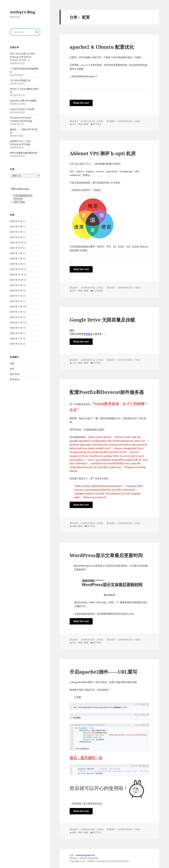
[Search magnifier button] (37, 32)
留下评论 (97, 124)
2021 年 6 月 (16, 248)
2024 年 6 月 (16, 221)
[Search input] (24, 32)
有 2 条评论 (98, 291)
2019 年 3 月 (16, 312)
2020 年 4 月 (16, 264)
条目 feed (15, 374)
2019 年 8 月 (16, 290)
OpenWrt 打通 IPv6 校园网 (23, 101)
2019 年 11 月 (17, 274)
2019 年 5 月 (16, 306)
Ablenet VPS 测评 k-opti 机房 (103, 153)
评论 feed (15, 379)
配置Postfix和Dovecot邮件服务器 (107, 392)
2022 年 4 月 (16, 237)
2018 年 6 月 (16, 344)
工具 (74, 363)
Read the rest (81, 103)
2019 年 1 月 (16, 322)
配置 (86, 124)
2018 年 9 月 (16, 328)
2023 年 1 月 (16, 232)
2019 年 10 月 (17, 280)
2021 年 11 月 (17, 242)
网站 (80, 124)
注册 (12, 363)
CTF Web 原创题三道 (20, 80)
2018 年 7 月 (16, 338)
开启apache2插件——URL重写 (103, 672)
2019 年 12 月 (17, 269)
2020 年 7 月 (16, 253)
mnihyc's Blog (22, 12)
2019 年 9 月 (16, 285)
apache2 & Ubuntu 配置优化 (102, 47)
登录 (12, 369)
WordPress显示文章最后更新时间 (106, 555)
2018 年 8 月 (16, 333)
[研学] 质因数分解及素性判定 (24, 153)
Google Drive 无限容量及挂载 (102, 320)
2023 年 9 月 (16, 226)
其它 (74, 124)
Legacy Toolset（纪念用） (23, 109)
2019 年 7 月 (16, 296)
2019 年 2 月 (16, 317)
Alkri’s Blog (19, 202)
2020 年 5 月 (16, 258)
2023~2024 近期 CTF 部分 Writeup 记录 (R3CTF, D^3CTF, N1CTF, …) (23, 57)
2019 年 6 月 (16, 301)
